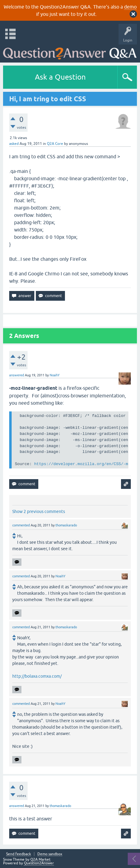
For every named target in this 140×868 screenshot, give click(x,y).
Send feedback (19, 854)
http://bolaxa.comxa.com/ (37, 676)
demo (130, 7)
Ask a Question (60, 77)
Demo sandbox (50, 854)
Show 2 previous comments (39, 511)
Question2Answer (39, 863)
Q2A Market (40, 859)
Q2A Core (55, 144)
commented (21, 525)
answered (17, 375)
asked (14, 144)
